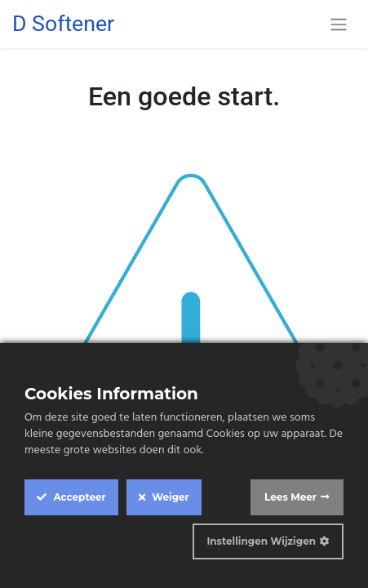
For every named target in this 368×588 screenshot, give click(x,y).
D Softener (63, 24)
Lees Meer (290, 497)
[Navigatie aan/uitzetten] (339, 24)
